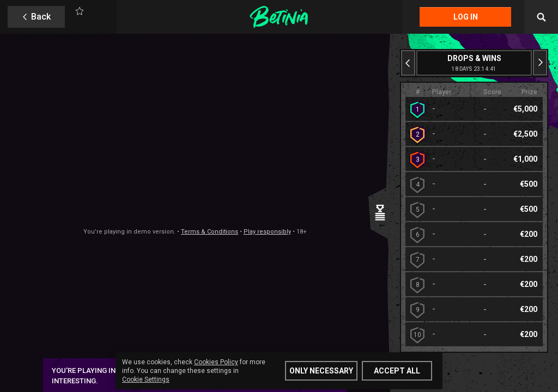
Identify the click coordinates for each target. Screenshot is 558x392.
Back (41, 17)
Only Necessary (321, 371)
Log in (466, 17)
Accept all (397, 371)
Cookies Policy (216, 362)
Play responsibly (267, 232)
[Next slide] (540, 63)
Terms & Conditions (210, 232)
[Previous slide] (408, 63)
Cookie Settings (146, 379)
